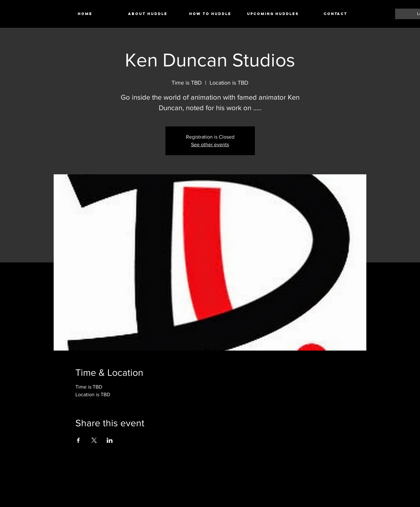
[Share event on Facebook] (78, 440)
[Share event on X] (94, 440)
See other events (210, 144)
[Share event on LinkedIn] (110, 440)
